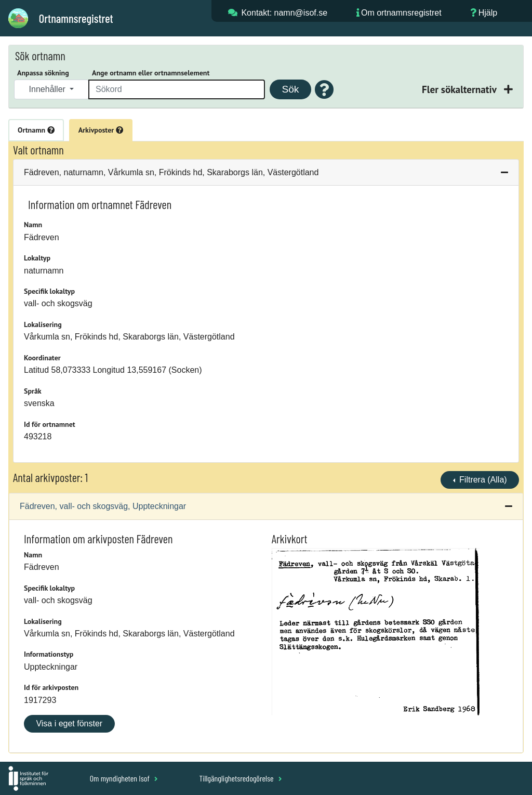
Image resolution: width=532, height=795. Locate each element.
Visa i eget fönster (69, 724)
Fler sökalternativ (460, 89)
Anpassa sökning (43, 73)
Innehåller (49, 89)
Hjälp (488, 13)
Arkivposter (101, 130)
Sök (290, 89)
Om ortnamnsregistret (401, 13)
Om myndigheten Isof (124, 778)
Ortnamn (36, 130)
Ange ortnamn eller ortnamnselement (151, 73)
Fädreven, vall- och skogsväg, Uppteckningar (103, 506)
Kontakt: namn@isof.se (284, 13)
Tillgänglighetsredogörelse (240, 778)
